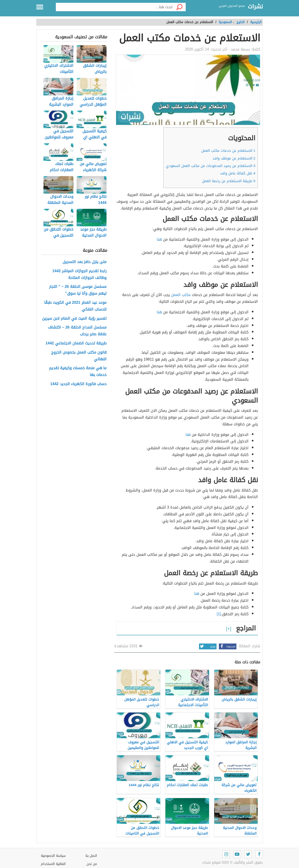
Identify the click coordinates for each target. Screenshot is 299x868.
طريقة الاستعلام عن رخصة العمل (229, 181)
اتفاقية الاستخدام (53, 864)
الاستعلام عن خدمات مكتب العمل (228, 151)
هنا (159, 239)
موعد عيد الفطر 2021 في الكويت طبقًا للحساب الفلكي (75, 306)
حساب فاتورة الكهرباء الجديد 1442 (78, 384)
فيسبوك (227, 646)
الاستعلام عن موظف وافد (234, 158)
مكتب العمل (181, 295)
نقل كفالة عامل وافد (238, 173)
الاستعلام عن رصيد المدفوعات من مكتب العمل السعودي (211, 166)
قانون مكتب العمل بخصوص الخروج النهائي (79, 356)
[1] (219, 614)
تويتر (207, 646)
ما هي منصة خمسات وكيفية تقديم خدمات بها (78, 372)
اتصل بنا (91, 856)
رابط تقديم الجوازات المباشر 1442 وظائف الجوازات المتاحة (79, 275)
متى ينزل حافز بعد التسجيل (85, 262)
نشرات (255, 7)
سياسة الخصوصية (53, 856)
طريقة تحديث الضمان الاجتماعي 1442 (76, 343)
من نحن (92, 864)
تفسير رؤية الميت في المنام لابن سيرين (74, 319)
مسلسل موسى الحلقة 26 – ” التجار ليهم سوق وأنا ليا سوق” (78, 290)
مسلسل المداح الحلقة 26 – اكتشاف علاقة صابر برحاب (77, 331)
